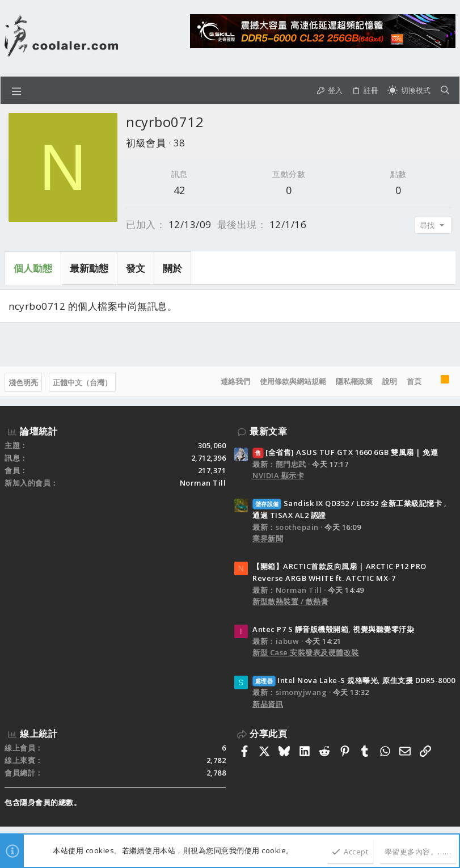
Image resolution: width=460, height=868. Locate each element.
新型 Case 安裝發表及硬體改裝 (306, 652)
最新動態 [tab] (89, 268)
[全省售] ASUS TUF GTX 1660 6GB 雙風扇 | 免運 (345, 452)
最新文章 (268, 431)
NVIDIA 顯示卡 (278, 475)
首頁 (414, 381)
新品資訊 (268, 704)
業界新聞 (268, 538)
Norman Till (203, 483)
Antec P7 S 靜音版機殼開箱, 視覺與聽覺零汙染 (333, 629)
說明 (390, 381)
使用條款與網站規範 (293, 381)
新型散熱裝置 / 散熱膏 (290, 601)
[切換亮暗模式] (409, 90)
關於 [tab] (172, 268)
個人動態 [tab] (33, 268)
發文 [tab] (136, 268)
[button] (16, 90)
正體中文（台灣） (82, 382)
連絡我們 (235, 381)
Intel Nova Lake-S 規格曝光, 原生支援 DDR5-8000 (354, 680)
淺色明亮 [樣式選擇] (23, 382)
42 (180, 190)
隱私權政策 (354, 381)
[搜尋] (445, 90)
